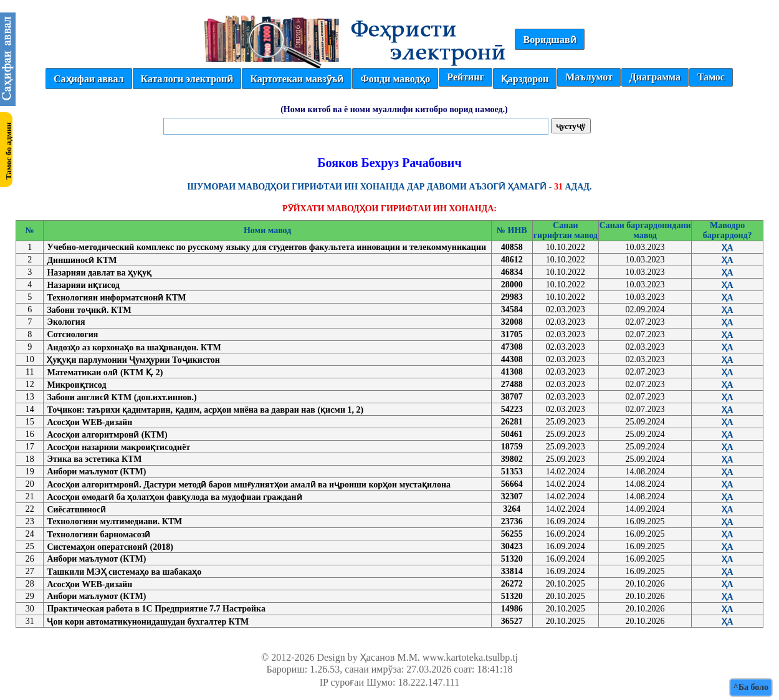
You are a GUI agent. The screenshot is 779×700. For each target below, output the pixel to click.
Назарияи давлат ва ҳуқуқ (99, 273)
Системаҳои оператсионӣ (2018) (110, 547)
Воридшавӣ (549, 40)
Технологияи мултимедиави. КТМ (114, 521)
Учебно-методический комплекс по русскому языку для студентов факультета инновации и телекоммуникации (266, 247)
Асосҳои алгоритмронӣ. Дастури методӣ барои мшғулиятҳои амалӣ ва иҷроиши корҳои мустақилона (249, 485)
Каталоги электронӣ (187, 79)
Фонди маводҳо (395, 79)
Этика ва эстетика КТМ (94, 459)
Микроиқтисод (76, 385)
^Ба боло (751, 687)
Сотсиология (72, 334)
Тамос (711, 77)
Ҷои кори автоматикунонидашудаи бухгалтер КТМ (148, 622)
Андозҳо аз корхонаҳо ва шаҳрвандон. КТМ (134, 348)
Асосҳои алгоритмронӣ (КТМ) (107, 435)
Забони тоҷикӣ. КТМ (89, 310)
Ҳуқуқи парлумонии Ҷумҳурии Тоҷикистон (133, 360)
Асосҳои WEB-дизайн (89, 422)
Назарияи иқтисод (83, 285)
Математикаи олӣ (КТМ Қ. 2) (105, 372)
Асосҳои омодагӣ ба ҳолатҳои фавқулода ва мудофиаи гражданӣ (174, 497)
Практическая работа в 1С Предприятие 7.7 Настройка (156, 609)
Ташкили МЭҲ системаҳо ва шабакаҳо (124, 572)
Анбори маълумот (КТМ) (96, 472)
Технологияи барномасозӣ (98, 535)
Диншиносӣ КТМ (82, 260)
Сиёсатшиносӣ (76, 510)
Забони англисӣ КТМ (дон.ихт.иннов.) (122, 397)
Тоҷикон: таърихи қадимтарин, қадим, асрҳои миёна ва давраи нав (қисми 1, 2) (205, 410)
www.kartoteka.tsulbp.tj (470, 657)
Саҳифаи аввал (88, 79)
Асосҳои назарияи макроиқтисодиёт (118, 447)
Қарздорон (525, 79)
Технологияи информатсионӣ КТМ (116, 298)
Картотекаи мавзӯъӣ (297, 79)
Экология (66, 322)
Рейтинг (465, 77)
